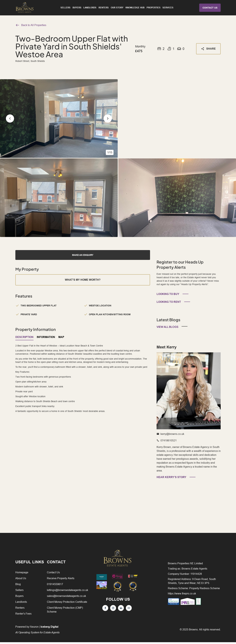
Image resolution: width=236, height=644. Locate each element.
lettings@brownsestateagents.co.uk (67, 592)
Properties (154, 8)
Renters (104, 8)
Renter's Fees (23, 615)
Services (168, 8)
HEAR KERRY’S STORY (171, 479)
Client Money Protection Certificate (67, 604)
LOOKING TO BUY (168, 296)
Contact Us (53, 574)
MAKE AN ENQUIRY (83, 255)
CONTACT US (210, 9)
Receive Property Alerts (61, 580)
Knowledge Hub (135, 8)
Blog (18, 586)
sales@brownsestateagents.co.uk (66, 598)
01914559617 (55, 586)
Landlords (90, 8)
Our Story (117, 8)
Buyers (77, 8)
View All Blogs (167, 329)
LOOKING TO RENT (169, 304)
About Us (21, 580)
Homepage (22, 574)
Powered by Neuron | (37, 631)
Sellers (65, 8)
